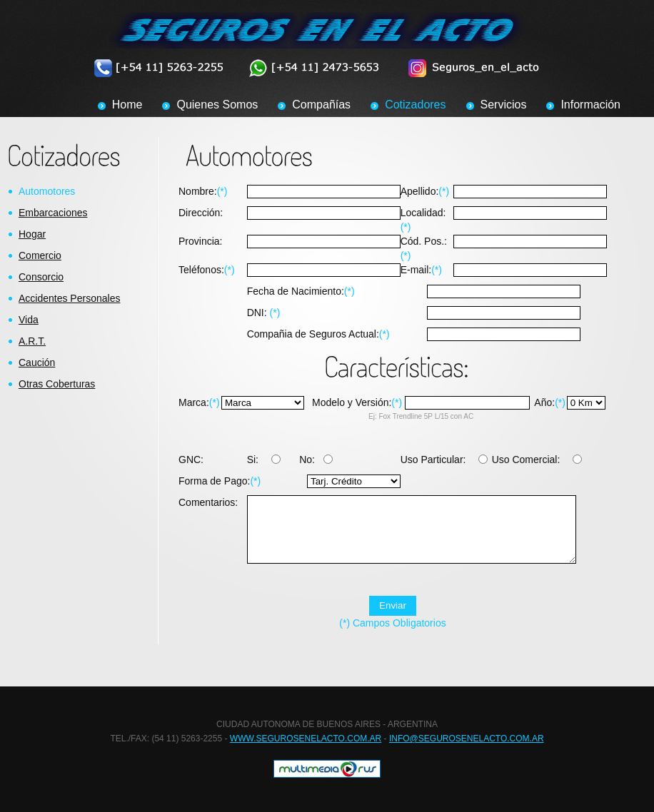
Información (590, 105)
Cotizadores (415, 105)
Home (127, 105)
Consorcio (41, 277)
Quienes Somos (217, 105)
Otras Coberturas (57, 384)
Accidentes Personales (69, 298)
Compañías (321, 105)
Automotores (47, 191)
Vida (29, 320)
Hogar (32, 234)
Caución (37, 362)
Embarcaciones (53, 213)
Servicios (504, 105)
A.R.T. (32, 341)
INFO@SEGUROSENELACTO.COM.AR (467, 744)
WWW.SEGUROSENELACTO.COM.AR (306, 744)
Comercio (40, 255)
